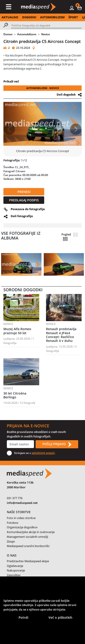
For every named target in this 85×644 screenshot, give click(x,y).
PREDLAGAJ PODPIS (24, 200)
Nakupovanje (16, 570)
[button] (80, 8)
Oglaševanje (15, 566)
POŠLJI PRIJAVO (57, 444)
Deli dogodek (66, 94)
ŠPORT (73, 17)
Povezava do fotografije (28, 209)
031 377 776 (15, 498)
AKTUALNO (10, 17)
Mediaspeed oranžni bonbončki (28, 546)
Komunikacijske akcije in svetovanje (31, 532)
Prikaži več (11, 81)
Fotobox (13, 523)
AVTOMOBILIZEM (52, 17)
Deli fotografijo (22, 216)
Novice (46, 34)
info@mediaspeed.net (22, 503)
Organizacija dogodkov (22, 527)
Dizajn (11, 541)
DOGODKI (29, 17)
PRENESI (24, 192)
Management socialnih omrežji (27, 537)
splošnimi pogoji (43, 453)
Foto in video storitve (21, 518)
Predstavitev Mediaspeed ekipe (28, 561)
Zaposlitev (14, 575)
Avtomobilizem (27, 34)
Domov (8, 34)
